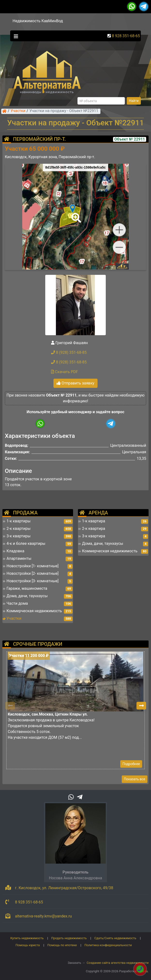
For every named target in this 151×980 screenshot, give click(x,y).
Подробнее (131, 764)
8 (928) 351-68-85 (69, 352)
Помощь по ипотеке (62, 945)
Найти (134, 101)
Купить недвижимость (27, 938)
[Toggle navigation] (15, 36)
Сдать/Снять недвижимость (115, 938)
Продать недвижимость (69, 938)
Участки (18, 111)
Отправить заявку (75, 383)
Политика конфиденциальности (108, 945)
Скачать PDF (64, 372)
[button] (75, 214)
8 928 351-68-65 (126, 36)
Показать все (135, 779)
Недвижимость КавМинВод (38, 21)
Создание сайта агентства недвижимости (118, 963)
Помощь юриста (28, 945)
